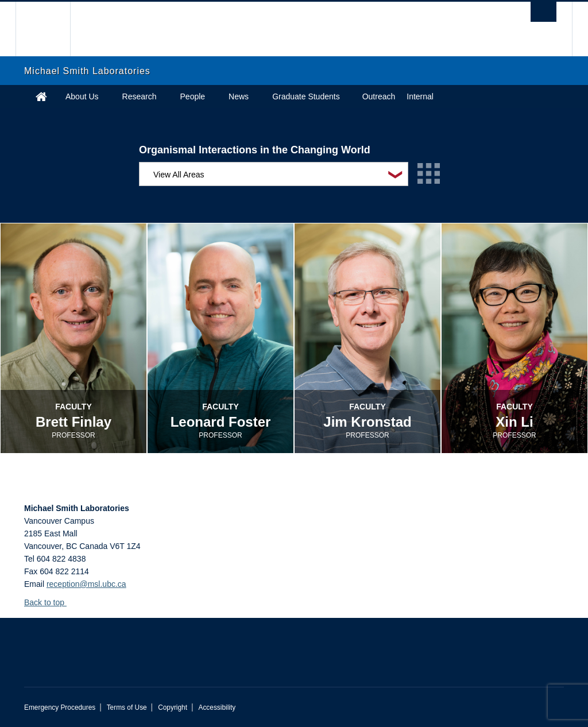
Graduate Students (306, 96)
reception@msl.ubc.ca (86, 584)
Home (41, 96)
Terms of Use (127, 707)
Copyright (173, 707)
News (239, 96)
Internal (420, 96)
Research (140, 96)
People (193, 96)
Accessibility (217, 707)
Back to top (50, 602)
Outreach (379, 96)
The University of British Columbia (51, 29)
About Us (82, 96)
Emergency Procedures (60, 707)
